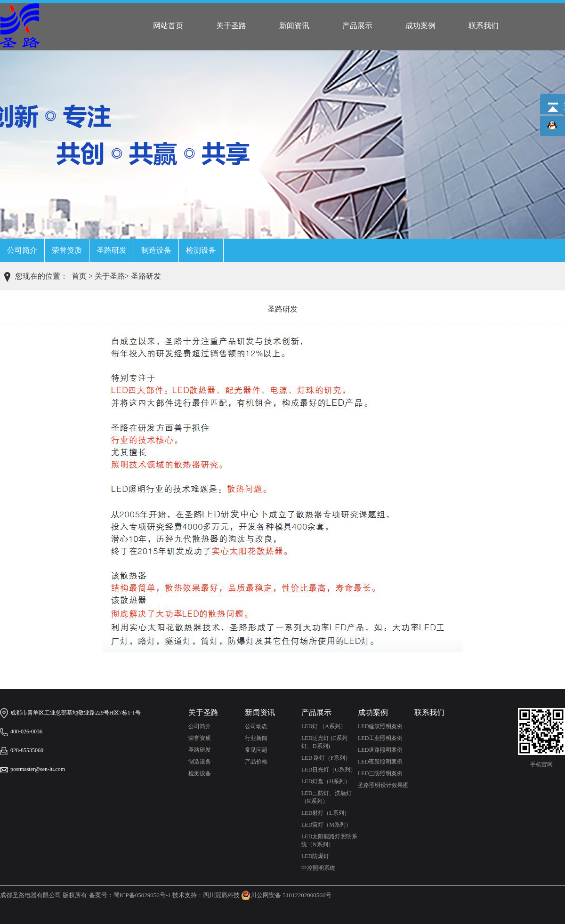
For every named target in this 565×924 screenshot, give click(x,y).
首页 (79, 276)
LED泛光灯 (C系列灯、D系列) (324, 742)
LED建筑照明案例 (380, 726)
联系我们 (484, 26)
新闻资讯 (294, 26)
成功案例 (420, 26)
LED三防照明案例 (380, 773)
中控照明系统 (318, 868)
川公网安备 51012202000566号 (286, 895)
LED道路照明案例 (380, 750)
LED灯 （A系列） (324, 726)
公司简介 (22, 250)
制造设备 (156, 250)
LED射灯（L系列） (326, 813)
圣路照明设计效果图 (383, 785)
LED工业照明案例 (380, 738)
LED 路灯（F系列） (326, 758)
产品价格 (256, 762)
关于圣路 (231, 26)
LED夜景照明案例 (380, 762)
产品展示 (357, 26)
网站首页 (168, 26)
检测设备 (201, 250)
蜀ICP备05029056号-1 (142, 895)
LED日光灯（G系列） (329, 770)
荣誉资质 (67, 250)
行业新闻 (256, 738)
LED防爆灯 (315, 856)
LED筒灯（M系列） (326, 825)
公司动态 (256, 726)
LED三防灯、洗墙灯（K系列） (327, 797)
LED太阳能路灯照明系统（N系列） (329, 840)
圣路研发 (112, 250)
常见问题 (256, 750)
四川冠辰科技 (221, 895)
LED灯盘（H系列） (326, 781)
